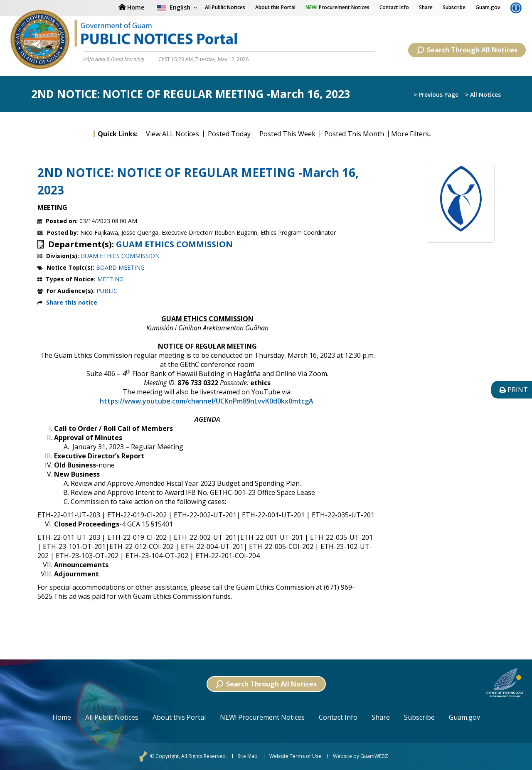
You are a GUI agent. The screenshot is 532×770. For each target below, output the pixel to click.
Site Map (248, 756)
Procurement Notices (337, 7)
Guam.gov (488, 7)
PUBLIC (107, 291)
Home (62, 717)
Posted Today (229, 134)
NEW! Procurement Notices (262, 717)
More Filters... (412, 134)
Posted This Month (354, 134)
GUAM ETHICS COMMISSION (174, 244)
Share (426, 7)
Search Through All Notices (467, 50)
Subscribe (454, 7)
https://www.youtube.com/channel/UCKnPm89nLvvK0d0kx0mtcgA (207, 401)
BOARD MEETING (120, 267)
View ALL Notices (172, 134)
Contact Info (394, 7)
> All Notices (483, 95)
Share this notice (72, 302)
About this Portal (275, 7)
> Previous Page (436, 95)
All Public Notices (112, 717)
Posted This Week (287, 134)
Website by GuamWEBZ (361, 756)
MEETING (110, 279)
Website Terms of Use (295, 756)
